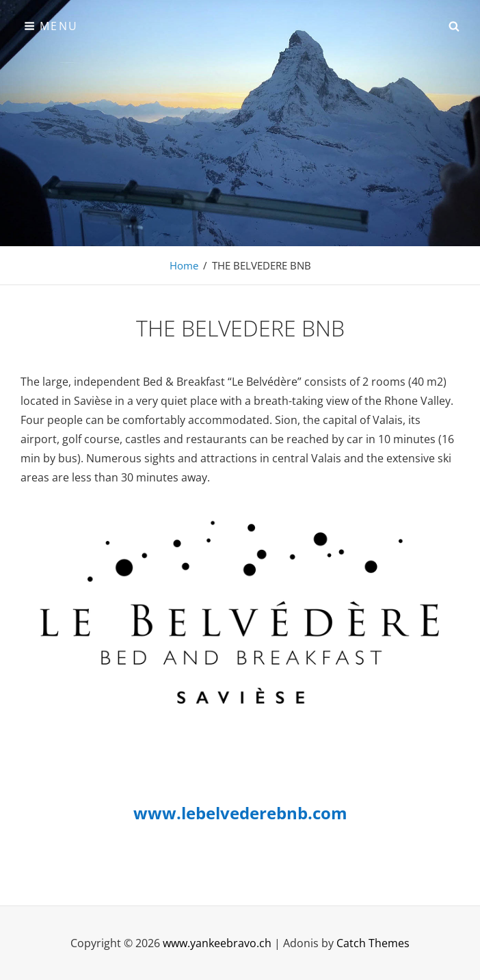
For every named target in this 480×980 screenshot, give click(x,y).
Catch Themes (373, 943)
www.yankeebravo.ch (217, 943)
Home (184, 265)
